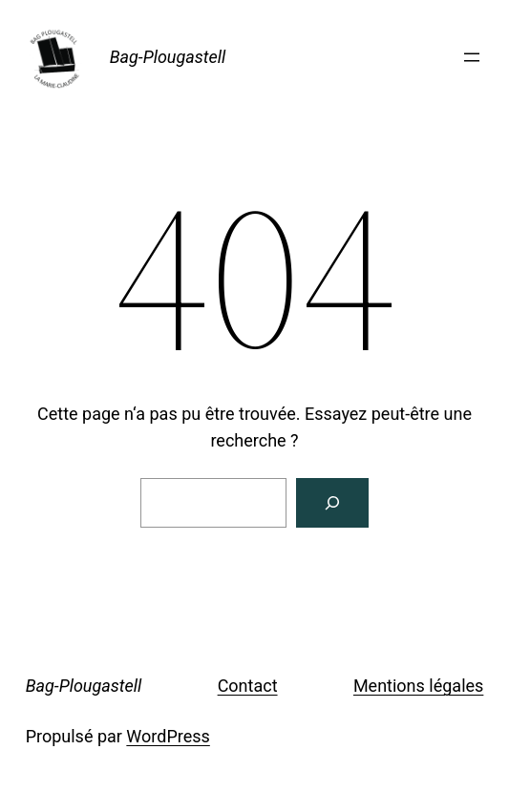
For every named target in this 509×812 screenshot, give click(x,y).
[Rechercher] (332, 503)
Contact (248, 686)
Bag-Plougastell (168, 57)
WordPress (168, 736)
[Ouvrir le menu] (472, 57)
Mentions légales (418, 686)
